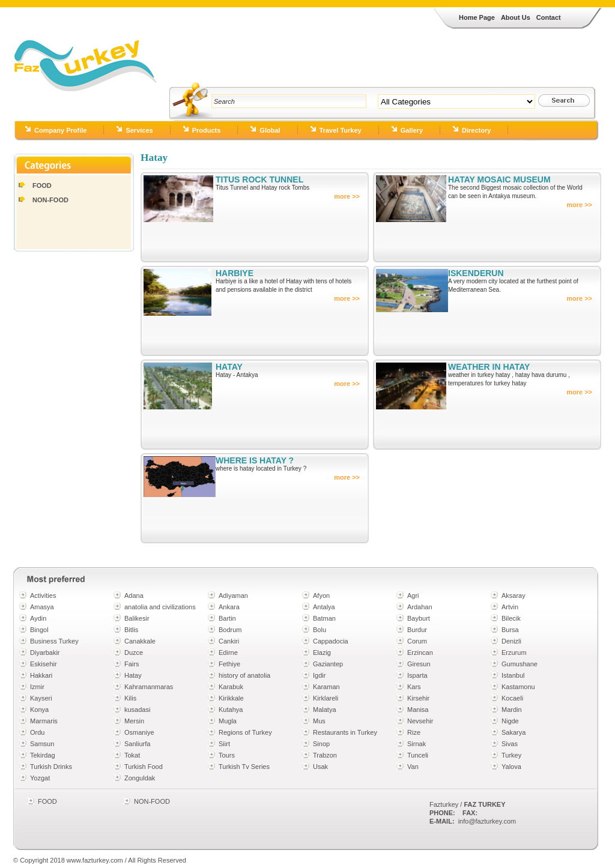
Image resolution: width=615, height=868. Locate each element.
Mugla (228, 721)
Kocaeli (512, 698)
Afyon (321, 595)
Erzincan (420, 653)
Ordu (37, 732)
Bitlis (131, 630)
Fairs (132, 664)
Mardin (512, 710)
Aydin (38, 618)
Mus (319, 721)
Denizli (511, 641)
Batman (324, 618)
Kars (414, 687)
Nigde (510, 721)
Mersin (134, 721)
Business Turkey (54, 641)
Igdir (319, 675)
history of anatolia (244, 675)
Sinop (321, 744)
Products (207, 130)
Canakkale (140, 641)
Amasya (42, 607)
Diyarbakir (45, 653)
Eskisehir (44, 664)
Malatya (325, 710)
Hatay (133, 675)
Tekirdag (43, 755)
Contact (549, 17)
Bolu (320, 630)
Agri (413, 595)
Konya (39, 710)
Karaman (326, 687)
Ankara (229, 607)
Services (139, 130)
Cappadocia (331, 641)
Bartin (227, 618)
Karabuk (231, 687)
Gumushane (520, 664)
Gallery (412, 130)
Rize (414, 732)
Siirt (224, 744)
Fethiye (229, 664)
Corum (417, 641)
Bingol (39, 630)
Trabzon (325, 755)
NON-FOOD (50, 200)
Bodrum (230, 630)
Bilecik (511, 618)
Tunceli (418, 755)
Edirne (228, 653)
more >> (347, 196)
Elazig (322, 653)
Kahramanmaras (149, 687)
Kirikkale (231, 698)
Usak (320, 767)
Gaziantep (328, 664)
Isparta (417, 675)
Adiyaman (233, 595)
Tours (227, 755)
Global (270, 130)
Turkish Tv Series (244, 767)
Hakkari (41, 675)
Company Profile (60, 130)
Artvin (510, 607)
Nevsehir (420, 721)
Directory (476, 130)
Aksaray (514, 595)
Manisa (418, 710)
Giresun (419, 664)
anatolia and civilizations (160, 607)
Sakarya (514, 732)
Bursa (510, 630)
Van (413, 767)
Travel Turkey (341, 130)
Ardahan (420, 607)
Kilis (130, 698)
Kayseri (41, 698)
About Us (516, 17)
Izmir (37, 687)
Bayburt (419, 618)
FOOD (42, 185)
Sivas (510, 744)
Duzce (134, 653)
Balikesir (137, 618)
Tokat (132, 755)
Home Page (477, 17)
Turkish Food (144, 767)
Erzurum (514, 653)
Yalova (511, 767)
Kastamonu (518, 687)
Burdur (417, 630)
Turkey (511, 755)
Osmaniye (139, 732)
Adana (134, 595)
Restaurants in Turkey (345, 732)
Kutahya (231, 710)
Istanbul (513, 675)
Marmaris (44, 721)
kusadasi (137, 710)
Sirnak (417, 744)
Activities (43, 595)
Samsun (42, 744)
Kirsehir (418, 698)
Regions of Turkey (245, 732)
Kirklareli (326, 698)
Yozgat (40, 778)
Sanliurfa (137, 744)
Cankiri (229, 641)
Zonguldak (140, 778)
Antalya (324, 607)
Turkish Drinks (51, 767)
